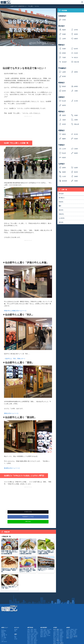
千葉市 (37, 633)
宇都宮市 (36, 632)
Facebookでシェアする (28, 517)
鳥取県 (64, 158)
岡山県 (64, 153)
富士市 (68, 635)
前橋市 (32, 632)
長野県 (76, 72)
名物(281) (61, 214)
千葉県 (64, 58)
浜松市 (42, 633)
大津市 (29, 639)
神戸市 (29, 640)
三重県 (76, 91)
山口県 (64, 149)
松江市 (32, 641)
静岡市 (29, 638)
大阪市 (35, 639)
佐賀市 (71, 638)
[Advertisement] (28, 56)
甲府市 (29, 637)
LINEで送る (28, 522)
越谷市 (55, 635)
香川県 (76, 134)
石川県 (76, 101)
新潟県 (64, 76)
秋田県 (76, 34)
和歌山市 (36, 640)
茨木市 (68, 637)
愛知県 (64, 86)
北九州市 (49, 635)
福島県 (76, 39)
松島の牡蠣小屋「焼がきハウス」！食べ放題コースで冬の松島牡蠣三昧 (10, 546)
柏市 (54, 637)
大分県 (64, 176)
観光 (15, 636)
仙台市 (29, 631)
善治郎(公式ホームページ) (12, 468)
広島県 (76, 149)
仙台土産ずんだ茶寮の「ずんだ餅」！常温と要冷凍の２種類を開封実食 (46, 546)
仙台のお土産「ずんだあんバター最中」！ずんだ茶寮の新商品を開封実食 (28, 546)
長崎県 (64, 172)
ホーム (3, 629)
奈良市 (32, 640)
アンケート (4, 639)
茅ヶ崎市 (75, 633)
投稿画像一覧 (4, 635)
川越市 (61, 634)
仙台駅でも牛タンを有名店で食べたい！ (46, 564)
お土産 (16, 639)
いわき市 (62, 632)
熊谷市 (68, 632)
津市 (36, 638)
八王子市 (57, 637)
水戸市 (29, 633)
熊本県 (76, 172)
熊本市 (45, 637)
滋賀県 (64, 115)
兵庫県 (76, 120)
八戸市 (55, 631)
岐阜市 (35, 637)
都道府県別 (4, 631)
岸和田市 (71, 637)
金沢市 (32, 635)
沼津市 (74, 634)
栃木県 (76, 49)
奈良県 (64, 124)
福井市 (35, 635)
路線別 (3, 632)
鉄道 (15, 631)
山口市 (32, 643)
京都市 (32, 639)
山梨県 (64, 72)
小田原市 (71, 632)
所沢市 (68, 631)
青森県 (64, 30)
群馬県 (64, 53)
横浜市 (33, 634)
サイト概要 (4, 638)
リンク (3, 640)
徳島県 (64, 134)
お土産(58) (62, 218)
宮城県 (64, 34)
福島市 (29, 632)
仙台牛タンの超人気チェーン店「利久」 (10, 582)
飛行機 (16, 629)
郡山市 (58, 632)
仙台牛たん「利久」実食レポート (15, 359)
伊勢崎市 (72, 629)
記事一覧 (3, 636)
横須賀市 (62, 637)
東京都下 (65, 62)
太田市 (76, 629)
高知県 (76, 139)
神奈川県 (77, 62)
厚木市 (71, 633)
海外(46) (61, 222)
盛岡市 (35, 629)
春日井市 (71, 635)
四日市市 (75, 635)
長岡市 (68, 634)
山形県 (64, 39)
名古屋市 (32, 638)
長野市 (32, 637)
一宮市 (58, 641)
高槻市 (55, 643)
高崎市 (58, 634)
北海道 (64, 20)
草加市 (71, 631)
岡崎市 (55, 641)
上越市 (71, 634)
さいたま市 (33, 633)
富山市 (29, 635)
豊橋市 (61, 640)
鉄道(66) (61, 202)
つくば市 (68, 629)
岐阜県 (64, 91)
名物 (15, 638)
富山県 (64, 101)
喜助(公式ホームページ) (11, 413)
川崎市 (48, 631)
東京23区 (76, 58)
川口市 (58, 635)
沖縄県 (76, 181)
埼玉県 (76, 53)
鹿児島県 (65, 181)
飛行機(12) (62, 198)
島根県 (76, 153)
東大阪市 (58, 643)
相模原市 (42, 632)
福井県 (64, 105)
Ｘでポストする (28, 512)
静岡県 (76, 86)
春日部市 (75, 631)
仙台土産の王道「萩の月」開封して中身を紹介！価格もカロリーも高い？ (28, 564)
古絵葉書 (3, 633)
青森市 (32, 629)
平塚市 (68, 633)
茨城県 (64, 49)
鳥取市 (29, 641)
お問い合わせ (4, 642)
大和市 (75, 632)
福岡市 (42, 637)
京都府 (76, 115)
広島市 (29, 643)
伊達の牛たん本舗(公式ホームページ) (15, 311)
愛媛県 (64, 139)
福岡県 (64, 168)
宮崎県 (76, 176)
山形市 (35, 631)
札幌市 (29, 629)
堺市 (44, 634)
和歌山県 (77, 124)
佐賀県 (76, 168)
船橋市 (61, 635)
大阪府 (64, 120)
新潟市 (36, 634)
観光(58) (61, 210)
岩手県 (76, 30)
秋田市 (32, 631)
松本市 (61, 639)
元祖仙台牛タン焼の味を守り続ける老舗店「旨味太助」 (10, 564)
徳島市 (35, 643)
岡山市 (35, 641)
